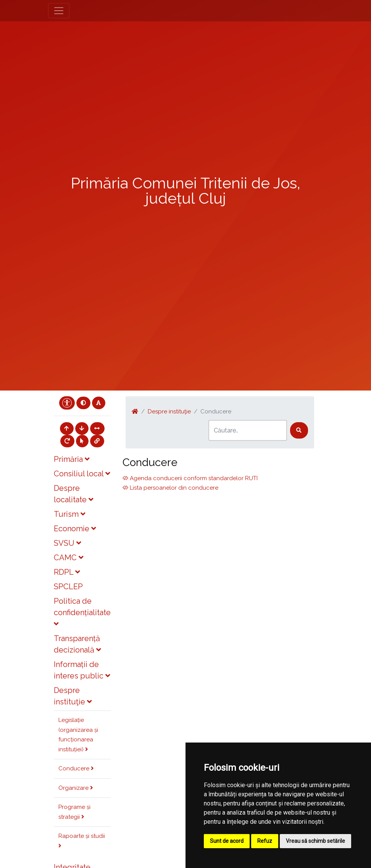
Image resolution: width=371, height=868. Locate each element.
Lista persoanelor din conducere (170, 488)
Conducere (76, 768)
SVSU (67, 543)
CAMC (69, 558)
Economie (75, 529)
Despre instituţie (169, 411)
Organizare (76, 788)
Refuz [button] (265, 841)
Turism (69, 514)
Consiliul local (82, 474)
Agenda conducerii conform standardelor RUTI (190, 478)
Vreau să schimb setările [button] (315, 841)
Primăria (72, 459)
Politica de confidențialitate (82, 612)
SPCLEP (68, 587)
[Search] (248, 430)
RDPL (67, 572)
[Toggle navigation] (59, 11)
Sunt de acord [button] (227, 841)
